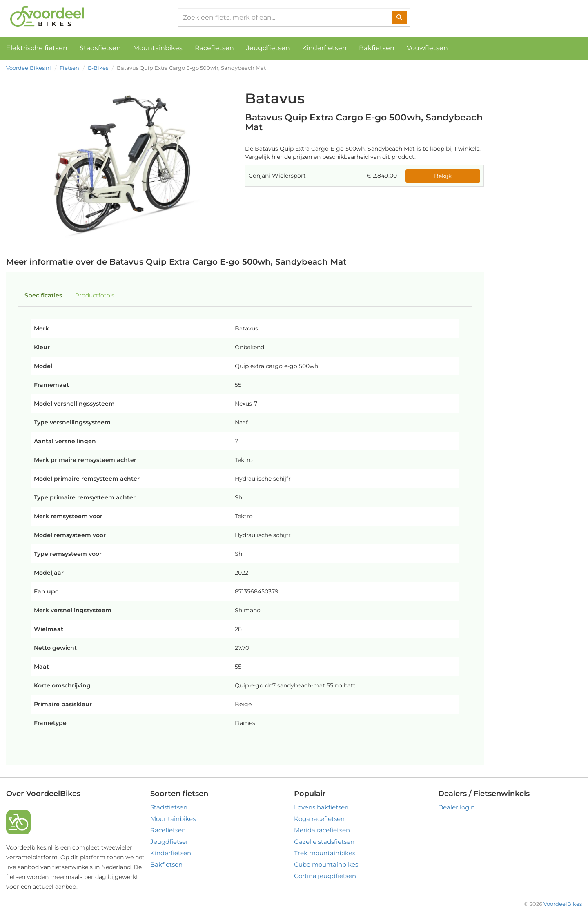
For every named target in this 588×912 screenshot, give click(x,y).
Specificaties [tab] (43, 295)
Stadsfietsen (100, 48)
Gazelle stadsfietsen (324, 842)
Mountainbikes (158, 48)
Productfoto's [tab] (95, 295)
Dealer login (457, 807)
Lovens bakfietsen (321, 807)
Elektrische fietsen (37, 48)
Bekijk (443, 176)
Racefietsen (214, 48)
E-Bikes (98, 68)
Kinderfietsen (324, 48)
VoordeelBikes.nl (29, 68)
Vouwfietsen (427, 48)
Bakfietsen (377, 48)
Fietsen (69, 68)
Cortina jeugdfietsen (325, 876)
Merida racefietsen (322, 830)
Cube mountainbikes (326, 864)
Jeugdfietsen (268, 48)
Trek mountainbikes (325, 853)
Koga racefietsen (319, 819)
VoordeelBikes (563, 904)
